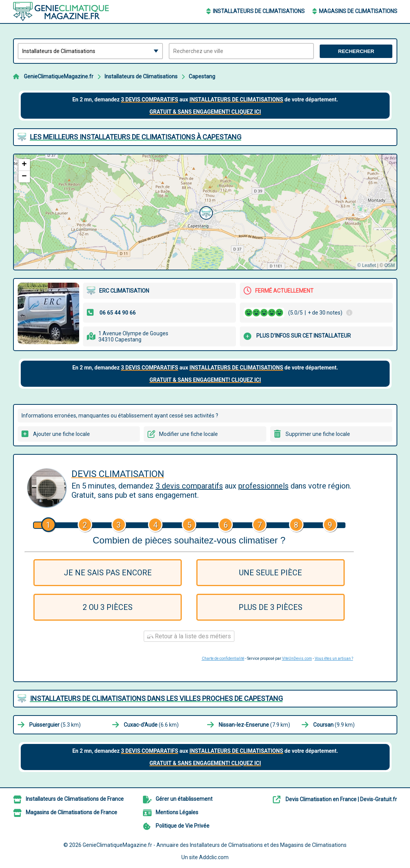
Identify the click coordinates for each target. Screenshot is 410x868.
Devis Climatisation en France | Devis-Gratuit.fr (341, 799)
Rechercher (356, 51)
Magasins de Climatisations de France (71, 812)
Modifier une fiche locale (188, 434)
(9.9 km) (334, 725)
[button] (205, 212)
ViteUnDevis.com (297, 658)
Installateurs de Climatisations (259, 11)
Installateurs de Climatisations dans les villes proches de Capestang (156, 698)
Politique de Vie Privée (183, 826)
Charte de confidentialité (223, 658)
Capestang (202, 76)
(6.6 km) (151, 725)
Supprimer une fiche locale (318, 434)
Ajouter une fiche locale (61, 434)
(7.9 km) (254, 725)
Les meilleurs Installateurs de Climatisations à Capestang (136, 137)
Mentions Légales (177, 812)
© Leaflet (367, 265)
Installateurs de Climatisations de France (75, 799)
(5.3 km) (55, 725)
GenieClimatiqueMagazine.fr (59, 76)
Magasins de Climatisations (358, 11)
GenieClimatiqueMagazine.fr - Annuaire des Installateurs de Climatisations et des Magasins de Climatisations (215, 845)
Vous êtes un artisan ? (334, 658)
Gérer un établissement (184, 799)
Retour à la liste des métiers (189, 636)
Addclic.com (214, 857)
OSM (389, 265)
